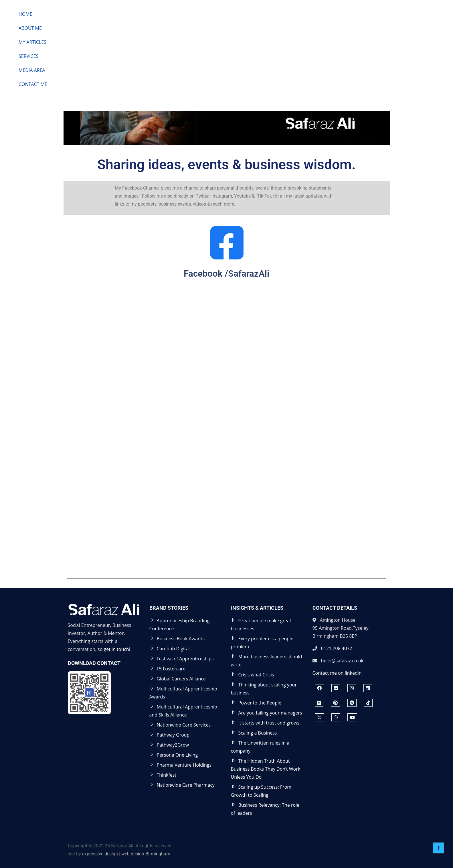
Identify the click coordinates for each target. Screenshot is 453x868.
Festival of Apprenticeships (185, 659)
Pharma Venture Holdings (184, 765)
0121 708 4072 (337, 648)
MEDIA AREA (32, 70)
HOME (25, 14)
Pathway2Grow (173, 745)
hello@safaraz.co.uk (342, 661)
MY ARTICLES (32, 42)
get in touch (116, 649)
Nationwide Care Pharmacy (186, 785)
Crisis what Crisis (256, 675)
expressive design (100, 854)
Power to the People (260, 703)
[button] (441, 100)
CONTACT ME (33, 84)
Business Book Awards (181, 639)
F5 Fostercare (171, 669)
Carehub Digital (173, 649)
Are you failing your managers (270, 713)
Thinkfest (167, 775)
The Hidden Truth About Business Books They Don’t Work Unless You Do (266, 769)
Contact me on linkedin (337, 673)
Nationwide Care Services (184, 725)
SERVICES (28, 56)
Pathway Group (173, 735)
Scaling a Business (258, 733)
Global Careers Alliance (181, 679)
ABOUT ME (30, 28)
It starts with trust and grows (269, 723)
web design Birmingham (146, 854)
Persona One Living (177, 755)
